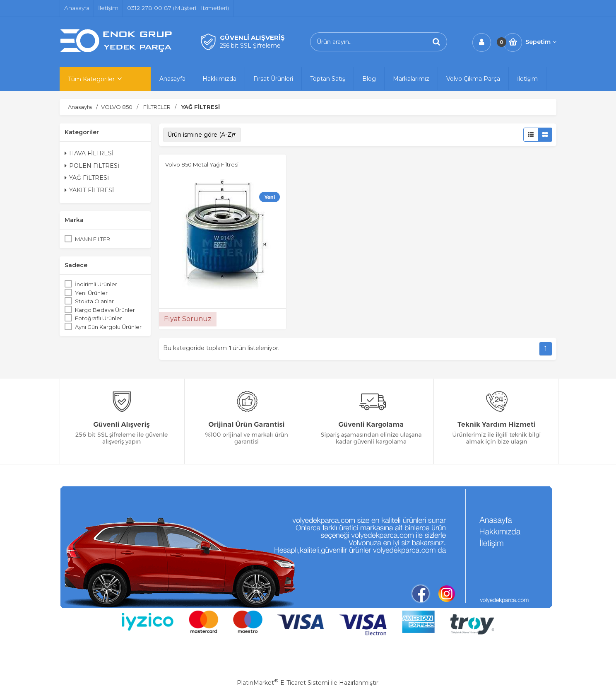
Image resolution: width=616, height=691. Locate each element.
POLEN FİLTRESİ (92, 166)
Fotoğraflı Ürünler (99, 318)
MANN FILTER (93, 239)
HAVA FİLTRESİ (89, 153)
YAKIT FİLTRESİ (89, 190)
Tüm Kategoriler (91, 79)
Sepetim (541, 42)
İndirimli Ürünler (96, 284)
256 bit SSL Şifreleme (250, 46)
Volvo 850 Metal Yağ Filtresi (202, 164)
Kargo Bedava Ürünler (105, 310)
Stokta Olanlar (94, 301)
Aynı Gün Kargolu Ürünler (108, 327)
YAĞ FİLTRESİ (87, 178)
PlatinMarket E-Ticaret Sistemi (283, 683)
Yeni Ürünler (91, 293)
